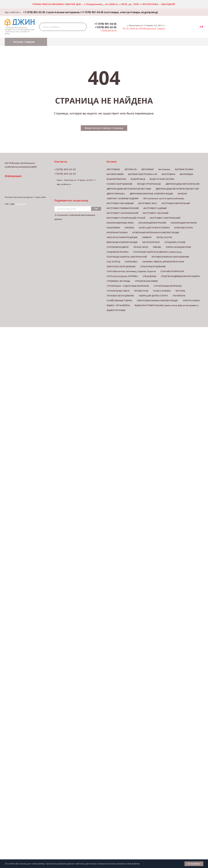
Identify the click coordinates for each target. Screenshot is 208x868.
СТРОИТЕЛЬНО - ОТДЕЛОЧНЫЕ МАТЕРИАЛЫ (128, 286)
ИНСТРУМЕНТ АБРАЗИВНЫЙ (120, 203)
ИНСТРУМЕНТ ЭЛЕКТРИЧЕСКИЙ (165, 218)
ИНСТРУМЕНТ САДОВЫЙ (155, 208)
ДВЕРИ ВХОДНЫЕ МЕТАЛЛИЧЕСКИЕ (183, 184)
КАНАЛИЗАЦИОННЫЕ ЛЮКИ (120, 223)
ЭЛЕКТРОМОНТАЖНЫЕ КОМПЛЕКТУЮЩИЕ (157, 300)
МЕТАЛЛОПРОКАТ (151, 242)
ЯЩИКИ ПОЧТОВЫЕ (116, 310)
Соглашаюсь (194, 864)
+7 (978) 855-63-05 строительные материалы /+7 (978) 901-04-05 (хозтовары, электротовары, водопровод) (89, 12)
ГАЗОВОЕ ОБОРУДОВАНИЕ (120, 184)
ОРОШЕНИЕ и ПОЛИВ (175, 242)
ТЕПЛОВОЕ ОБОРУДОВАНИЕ (120, 296)
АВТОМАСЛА (131, 169)
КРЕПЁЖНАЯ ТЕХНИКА (117, 232)
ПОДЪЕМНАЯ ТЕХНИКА (118, 252)
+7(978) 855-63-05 (106, 27)
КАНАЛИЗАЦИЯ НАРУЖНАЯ (184, 223)
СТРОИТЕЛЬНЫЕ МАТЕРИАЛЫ (168, 286)
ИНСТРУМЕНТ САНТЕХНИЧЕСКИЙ (122, 213)
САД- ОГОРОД (113, 262)
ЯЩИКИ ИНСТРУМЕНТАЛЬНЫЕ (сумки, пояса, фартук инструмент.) (167, 305)
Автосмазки (164, 169)
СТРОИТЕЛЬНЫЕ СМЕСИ (118, 291)
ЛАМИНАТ (147, 237)
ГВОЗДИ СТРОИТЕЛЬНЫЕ (149, 184)
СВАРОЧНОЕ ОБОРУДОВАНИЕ (121, 266)
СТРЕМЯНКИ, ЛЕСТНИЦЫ (118, 281)
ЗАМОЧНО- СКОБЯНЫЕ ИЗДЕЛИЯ (123, 198)
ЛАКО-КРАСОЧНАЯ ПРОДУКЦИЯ (122, 237)
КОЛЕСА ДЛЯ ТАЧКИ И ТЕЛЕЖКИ (154, 228)
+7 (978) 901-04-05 (105, 24)
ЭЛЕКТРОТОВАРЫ (191, 300)
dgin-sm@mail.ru (13, 12)
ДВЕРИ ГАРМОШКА (116, 194)
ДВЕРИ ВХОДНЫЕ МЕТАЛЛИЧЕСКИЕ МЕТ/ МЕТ (177, 189)
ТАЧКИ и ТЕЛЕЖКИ (162, 291)
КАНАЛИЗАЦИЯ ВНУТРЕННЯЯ (152, 223)
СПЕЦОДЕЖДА (149, 276)
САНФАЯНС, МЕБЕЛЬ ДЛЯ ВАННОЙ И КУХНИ (163, 262)
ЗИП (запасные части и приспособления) (163, 198)
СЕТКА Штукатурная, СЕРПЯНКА (122, 276)
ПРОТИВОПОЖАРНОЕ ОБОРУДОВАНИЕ (170, 257)
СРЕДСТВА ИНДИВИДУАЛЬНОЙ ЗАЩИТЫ (180, 276)
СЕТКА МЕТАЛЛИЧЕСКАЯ (172, 271)
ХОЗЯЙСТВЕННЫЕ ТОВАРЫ (119, 300)
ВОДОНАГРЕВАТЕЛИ (116, 179)
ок (96, 209)
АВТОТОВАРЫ (113, 169)
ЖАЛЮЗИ (182, 194)
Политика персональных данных (19, 197)
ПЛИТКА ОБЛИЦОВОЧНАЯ (178, 247)
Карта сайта (41, 197)
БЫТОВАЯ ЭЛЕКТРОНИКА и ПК (143, 174)
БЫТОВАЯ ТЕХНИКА (184, 169)
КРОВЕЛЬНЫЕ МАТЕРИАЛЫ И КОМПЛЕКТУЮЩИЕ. (156, 232)
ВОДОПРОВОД (138, 179)
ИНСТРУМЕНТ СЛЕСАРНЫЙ (156, 213)
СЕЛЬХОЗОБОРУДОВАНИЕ (153, 266)
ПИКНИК (157, 247)
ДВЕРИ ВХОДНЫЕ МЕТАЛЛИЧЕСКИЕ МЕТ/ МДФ (129, 189)
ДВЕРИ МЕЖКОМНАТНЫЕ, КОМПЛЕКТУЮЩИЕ (151, 194)
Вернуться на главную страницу (104, 128)
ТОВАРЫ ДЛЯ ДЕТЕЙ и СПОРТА (153, 296)
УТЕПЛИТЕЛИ (179, 296)
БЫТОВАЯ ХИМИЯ (115, 174)
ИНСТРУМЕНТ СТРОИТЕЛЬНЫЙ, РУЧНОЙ (126, 218)
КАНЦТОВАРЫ (113, 228)
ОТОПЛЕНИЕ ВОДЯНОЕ (118, 247)
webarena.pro (21, 204)
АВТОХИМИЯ (147, 169)
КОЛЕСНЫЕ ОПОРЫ (184, 228)
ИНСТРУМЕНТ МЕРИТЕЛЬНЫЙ (176, 203)
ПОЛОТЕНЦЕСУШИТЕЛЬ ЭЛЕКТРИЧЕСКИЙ (127, 257)
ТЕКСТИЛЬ (180, 291)
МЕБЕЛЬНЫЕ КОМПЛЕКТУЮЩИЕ (122, 242)
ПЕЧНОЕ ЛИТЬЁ (141, 247)
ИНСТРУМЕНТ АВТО (148, 203)
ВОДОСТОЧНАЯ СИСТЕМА (162, 179)
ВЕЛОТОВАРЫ (169, 174)
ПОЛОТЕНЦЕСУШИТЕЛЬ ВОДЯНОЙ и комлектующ (157, 252)
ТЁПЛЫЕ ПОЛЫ (141, 291)
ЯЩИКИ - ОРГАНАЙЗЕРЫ (118, 305)
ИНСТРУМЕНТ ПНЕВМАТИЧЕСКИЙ (123, 208)
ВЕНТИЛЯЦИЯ (186, 174)
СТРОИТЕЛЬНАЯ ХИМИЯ (146, 281)
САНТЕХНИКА (131, 262)
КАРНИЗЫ (129, 228)
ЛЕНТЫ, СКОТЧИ (164, 237)
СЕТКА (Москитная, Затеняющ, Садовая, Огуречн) (131, 271)
